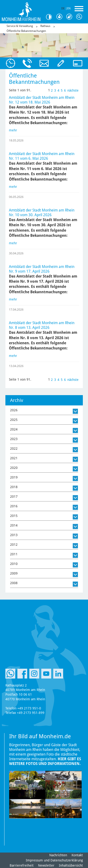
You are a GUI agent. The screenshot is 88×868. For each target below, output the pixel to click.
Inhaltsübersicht (71, 865)
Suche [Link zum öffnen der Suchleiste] (80, 17)
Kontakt (77, 855)
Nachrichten (58, 855)
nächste (73, 90)
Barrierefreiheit (22, 865)
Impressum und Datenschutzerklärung (54, 860)
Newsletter (46, 865)
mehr (13, 130)
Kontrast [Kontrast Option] (50, 17)
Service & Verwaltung (20, 26)
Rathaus (45, 26)
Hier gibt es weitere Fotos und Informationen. (45, 761)
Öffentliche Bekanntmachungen (26, 31)
